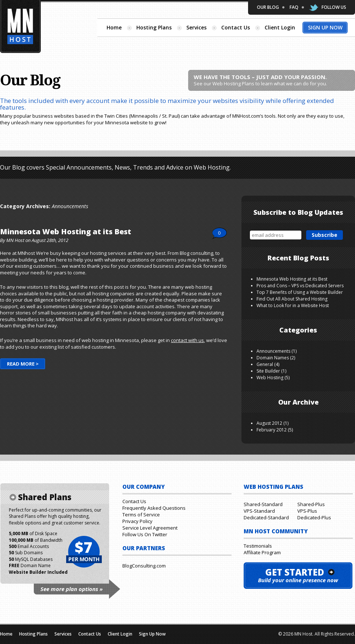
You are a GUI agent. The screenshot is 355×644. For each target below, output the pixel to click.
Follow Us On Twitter (145, 534)
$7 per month (84, 552)
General (265, 364)
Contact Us (236, 27)
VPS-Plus (307, 511)
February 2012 (272, 430)
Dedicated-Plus (314, 517)
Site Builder (268, 371)
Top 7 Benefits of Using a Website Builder (300, 292)
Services (196, 27)
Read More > (23, 364)
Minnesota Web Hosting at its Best (66, 232)
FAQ (294, 7)
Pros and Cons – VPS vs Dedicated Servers (300, 286)
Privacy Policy (137, 521)
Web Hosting (270, 378)
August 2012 (269, 423)
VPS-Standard (259, 511)
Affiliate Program (262, 552)
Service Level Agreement (150, 528)
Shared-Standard (263, 504)
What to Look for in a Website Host (293, 305)
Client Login (280, 27)
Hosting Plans (154, 27)
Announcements (273, 351)
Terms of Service (141, 515)
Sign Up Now (325, 27)
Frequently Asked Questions (154, 508)
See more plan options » (71, 589)
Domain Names (273, 358)
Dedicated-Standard (266, 517)
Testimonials (258, 546)
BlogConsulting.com (144, 566)
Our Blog (268, 7)
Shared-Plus (311, 504)
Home (114, 27)
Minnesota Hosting (20, 26)
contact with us (187, 340)
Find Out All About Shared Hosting (292, 299)
